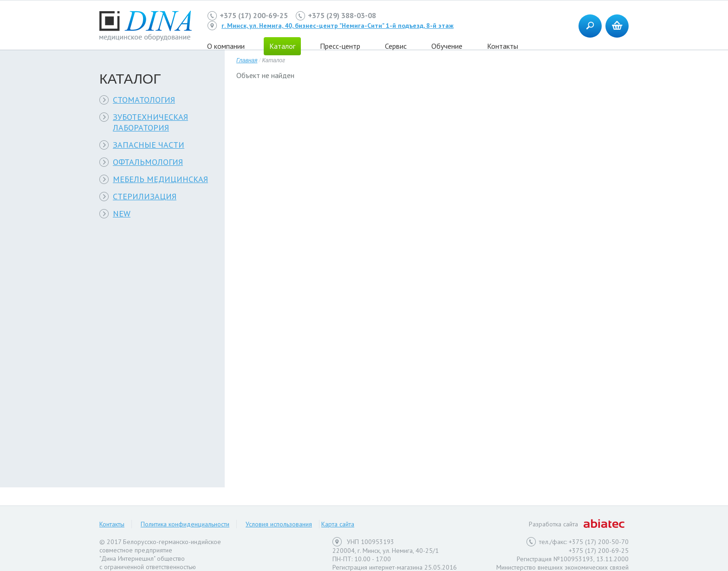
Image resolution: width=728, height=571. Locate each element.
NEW (122, 213)
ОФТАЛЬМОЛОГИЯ (148, 162)
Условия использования (279, 524)
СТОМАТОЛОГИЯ (144, 100)
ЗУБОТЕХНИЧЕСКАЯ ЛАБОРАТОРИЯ (150, 122)
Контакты (503, 46)
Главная (247, 60)
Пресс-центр (340, 46)
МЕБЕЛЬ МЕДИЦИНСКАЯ (160, 179)
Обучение (447, 46)
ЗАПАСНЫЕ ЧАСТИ (149, 145)
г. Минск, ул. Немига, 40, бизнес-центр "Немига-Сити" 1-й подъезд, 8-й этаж (338, 26)
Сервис (396, 46)
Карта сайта (338, 524)
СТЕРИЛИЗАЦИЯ (145, 196)
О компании (226, 46)
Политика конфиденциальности (185, 524)
